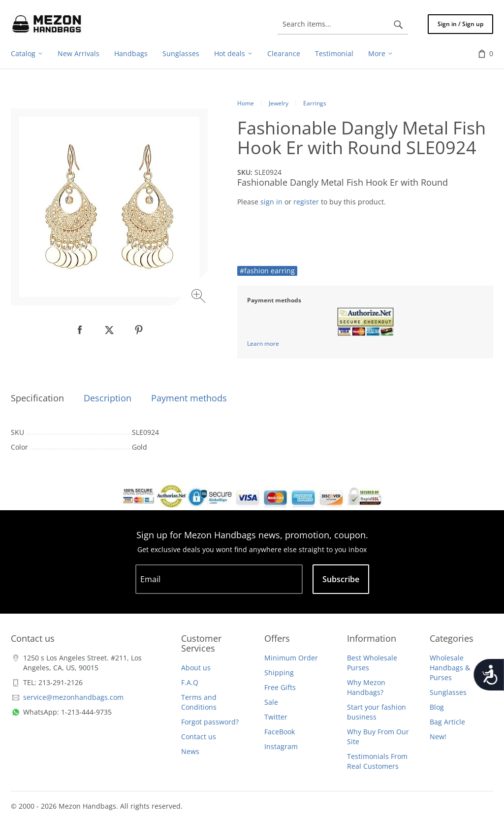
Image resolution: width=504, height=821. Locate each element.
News (190, 751)
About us (196, 668)
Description (108, 398)
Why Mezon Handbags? (366, 687)
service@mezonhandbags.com (73, 697)
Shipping (279, 673)
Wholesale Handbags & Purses (450, 668)
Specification (37, 398)
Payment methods (189, 398)
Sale (271, 702)
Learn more (263, 344)
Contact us (199, 737)
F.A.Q (190, 682)
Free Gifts (280, 687)
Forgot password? (210, 722)
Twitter (276, 717)
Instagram (281, 746)
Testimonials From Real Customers (377, 761)
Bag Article (447, 722)
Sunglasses (448, 692)
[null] (80, 330)
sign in (271, 202)
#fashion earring (267, 271)
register (306, 202)
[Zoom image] (200, 297)
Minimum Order (291, 658)
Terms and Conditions (199, 702)
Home (246, 103)
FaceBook (280, 732)
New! (438, 737)
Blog (437, 707)
